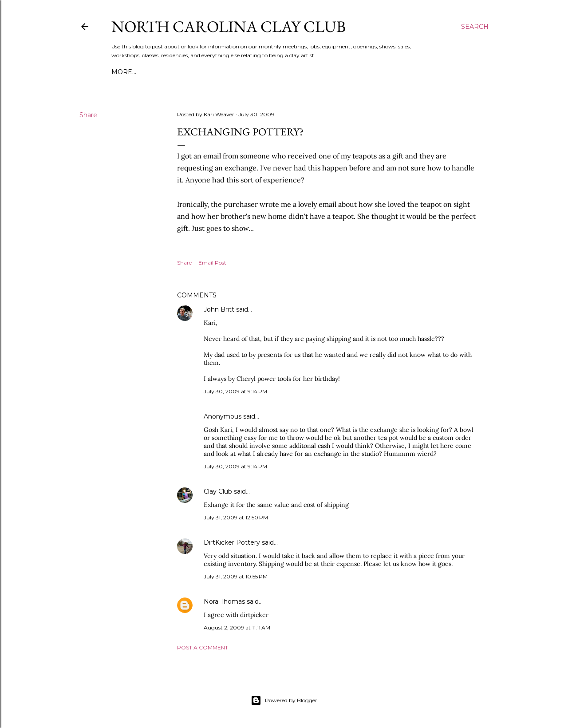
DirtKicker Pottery (232, 542)
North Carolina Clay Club (229, 26)
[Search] (475, 27)
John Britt (219, 309)
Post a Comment (203, 647)
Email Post (212, 263)
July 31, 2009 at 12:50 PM (236, 517)
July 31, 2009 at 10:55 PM (236, 576)
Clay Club (218, 491)
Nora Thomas (224, 601)
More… (124, 72)
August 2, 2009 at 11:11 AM (237, 627)
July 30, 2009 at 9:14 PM (235, 391)
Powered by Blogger (284, 700)
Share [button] (88, 115)
